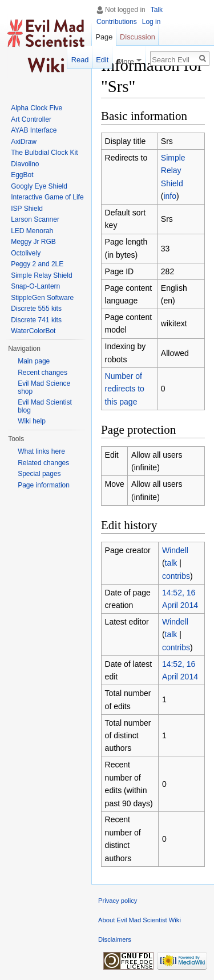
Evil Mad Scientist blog (45, 406)
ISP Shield (27, 209)
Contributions (117, 22)
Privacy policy (118, 901)
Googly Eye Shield (39, 186)
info (170, 196)
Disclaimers (115, 939)
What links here (41, 451)
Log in (152, 22)
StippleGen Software (42, 298)
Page (104, 37)
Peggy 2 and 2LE (37, 264)
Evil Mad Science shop (44, 387)
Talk (157, 10)
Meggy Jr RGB (33, 242)
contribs (176, 576)
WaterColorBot (33, 331)
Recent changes (43, 373)
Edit (102, 60)
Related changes (43, 463)
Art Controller (31, 119)
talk (171, 563)
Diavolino (25, 164)
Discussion (138, 37)
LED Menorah (32, 231)
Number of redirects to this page (125, 389)
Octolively (26, 253)
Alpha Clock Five (37, 108)
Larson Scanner (35, 219)
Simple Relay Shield (173, 171)
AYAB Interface (34, 130)
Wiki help (32, 421)
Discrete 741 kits (36, 320)
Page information (44, 485)
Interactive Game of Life (47, 197)
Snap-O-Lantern (35, 286)
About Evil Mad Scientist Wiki (140, 920)
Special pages (39, 474)
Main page (34, 361)
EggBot (22, 175)
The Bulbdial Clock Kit (44, 153)
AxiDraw (24, 142)
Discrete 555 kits (36, 309)
